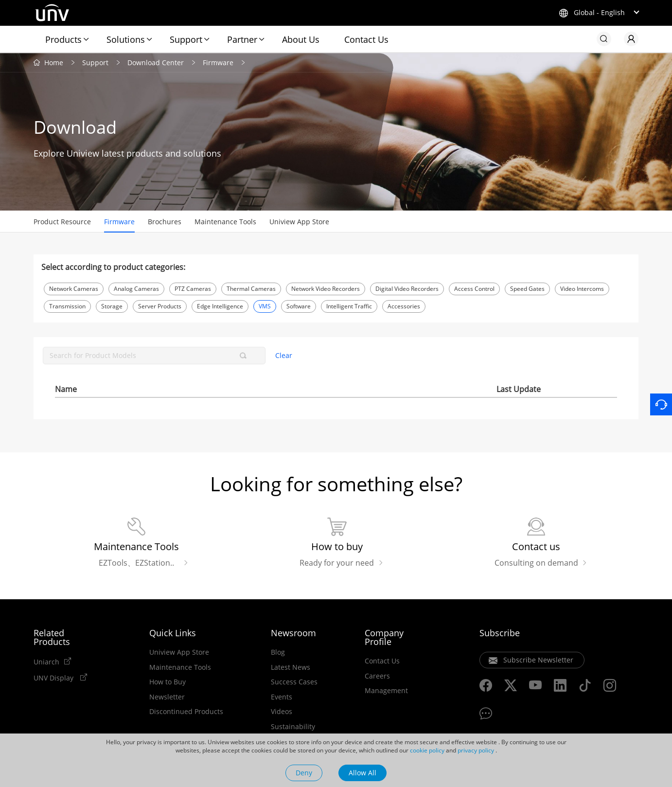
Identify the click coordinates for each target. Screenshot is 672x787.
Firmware (218, 63)
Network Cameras (74, 289)
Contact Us (366, 39)
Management (386, 691)
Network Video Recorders (326, 289)
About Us (301, 39)
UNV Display (54, 678)
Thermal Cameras (251, 289)
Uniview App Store (299, 222)
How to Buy (168, 682)
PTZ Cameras (193, 289)
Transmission (67, 306)
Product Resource (62, 222)
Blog (278, 652)
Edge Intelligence (220, 306)
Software (299, 306)
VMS (265, 306)
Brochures (165, 222)
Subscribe (500, 633)
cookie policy (427, 750)
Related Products (52, 637)
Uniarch (46, 662)
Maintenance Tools (225, 222)
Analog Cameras (136, 289)
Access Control (474, 289)
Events (282, 697)
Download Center (156, 63)
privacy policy (476, 750)
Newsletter (167, 697)
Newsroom (293, 633)
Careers (377, 676)
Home (54, 63)
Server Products (160, 306)
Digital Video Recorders (407, 289)
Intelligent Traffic (349, 306)
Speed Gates (527, 289)
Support (186, 39)
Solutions (126, 39)
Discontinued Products (186, 712)
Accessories (404, 306)
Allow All (363, 773)
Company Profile (384, 637)
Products (63, 39)
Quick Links (173, 633)
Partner (242, 39)
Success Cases (294, 682)
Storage (112, 306)
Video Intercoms (582, 289)
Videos (282, 712)
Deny (304, 773)
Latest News (291, 667)
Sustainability (293, 727)
